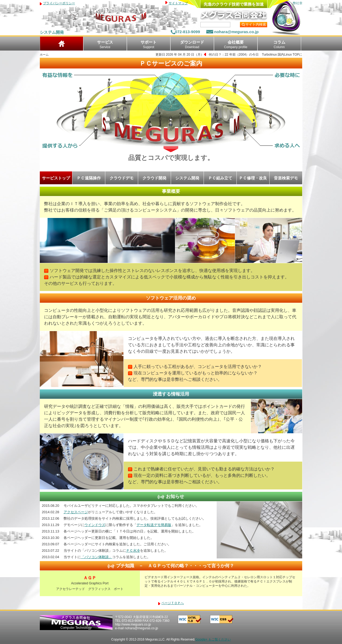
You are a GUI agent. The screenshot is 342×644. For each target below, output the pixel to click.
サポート (149, 44)
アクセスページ (76, 512)
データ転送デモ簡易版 (154, 525)
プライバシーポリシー (59, 3)
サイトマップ (178, 3)
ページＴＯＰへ (173, 603)
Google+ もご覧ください (213, 639)
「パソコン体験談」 (97, 557)
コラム (279, 44)
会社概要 (236, 44)
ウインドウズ (95, 525)
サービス (105, 44)
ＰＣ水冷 (133, 551)
